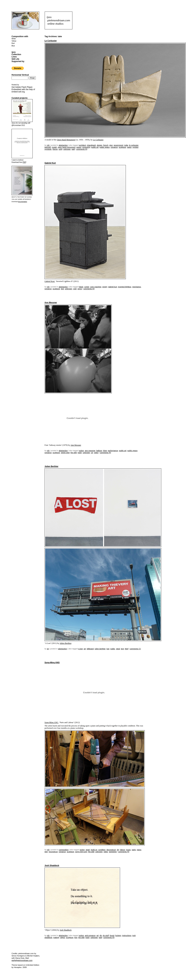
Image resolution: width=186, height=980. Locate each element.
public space (105, 147)
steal (118, 649)
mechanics (137, 287)
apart (88, 850)
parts (134, 850)
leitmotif (48, 147)
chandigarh (91, 145)
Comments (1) (135, 649)
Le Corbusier (51, 41)
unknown (67, 149)
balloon (99, 451)
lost (108, 649)
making (56, 937)
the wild (74, 453)
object (63, 937)
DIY (118, 850)
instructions (127, 935)
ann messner (90, 451)
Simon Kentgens (18, 956)
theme (55, 149)
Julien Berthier (51, 466)
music (128, 850)
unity (61, 149)
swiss (129, 147)
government (118, 145)
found (112, 935)
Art (85, 649)
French (106, 145)
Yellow (14, 41)
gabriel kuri (113, 287)
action (81, 451)
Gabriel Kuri (50, 163)
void (75, 289)
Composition (64, 850)
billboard (90, 649)
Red (13, 43)
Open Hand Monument (66, 140)
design (100, 145)
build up (94, 850)
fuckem (118, 935)
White (14, 39)
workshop (113, 852)
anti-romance (90, 935)
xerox (80, 289)
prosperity (86, 147)
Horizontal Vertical (20, 75)
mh (48, 145)
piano (139, 850)
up (92, 453)
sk (48, 649)
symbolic (48, 149)
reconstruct (53, 852)
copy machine (96, 287)
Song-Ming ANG (52, 663)
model (54, 147)
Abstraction (63, 145)
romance (114, 147)
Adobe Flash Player (24, 87)
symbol (135, 147)
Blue (13, 46)
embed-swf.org (18, 92)
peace (79, 147)
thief (127, 649)
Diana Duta (20, 958)
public (113, 649)
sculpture (122, 147)
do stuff (106, 935)
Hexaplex (18, 967)
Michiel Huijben (33, 956)
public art (95, 147)
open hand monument (67, 147)
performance (113, 451)
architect (82, 145)
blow (105, 451)
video (96, 453)
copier (87, 287)
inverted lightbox (125, 287)
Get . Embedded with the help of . (23, 89)
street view (65, 453)
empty (105, 287)
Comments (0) (82, 149)
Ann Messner (51, 303)
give (111, 145)
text (62, 289)
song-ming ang (81, 852)
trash (80, 453)
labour (123, 850)
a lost (80, 649)
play (46, 852)
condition (102, 850)
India (126, 145)
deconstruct (111, 850)
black (81, 287)
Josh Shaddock (52, 866)
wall (73, 149)
